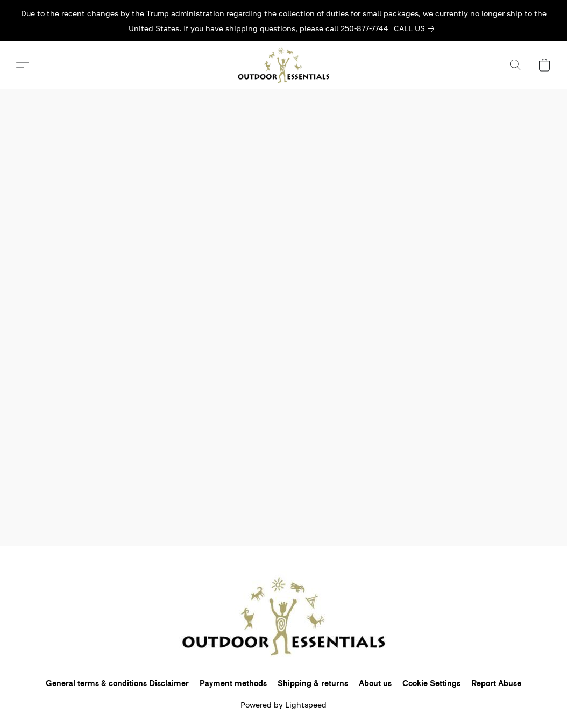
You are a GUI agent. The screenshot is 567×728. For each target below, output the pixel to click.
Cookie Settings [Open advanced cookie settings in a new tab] (431, 684)
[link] (416, 28)
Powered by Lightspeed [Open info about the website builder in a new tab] (283, 705)
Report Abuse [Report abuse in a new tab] (496, 684)
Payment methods (233, 684)
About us (375, 684)
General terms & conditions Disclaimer (117, 684)
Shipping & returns (313, 684)
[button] (283, 65)
